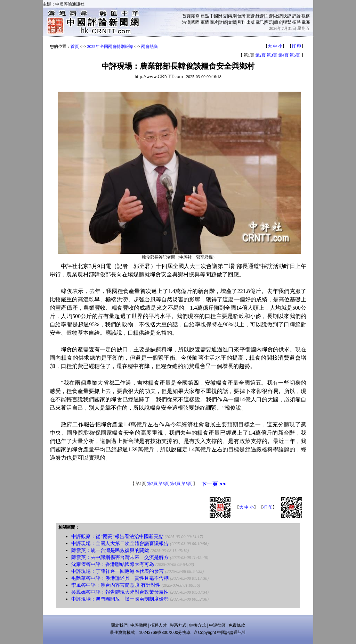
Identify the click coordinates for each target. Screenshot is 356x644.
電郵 (306, 22)
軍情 (205, 22)
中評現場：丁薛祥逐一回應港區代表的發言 (118, 571)
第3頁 (272, 55)
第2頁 (260, 55)
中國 (214, 16)
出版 (251, 22)
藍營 (251, 16)
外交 (223, 16)
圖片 (214, 22)
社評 (278, 16)
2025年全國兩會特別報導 (110, 47)
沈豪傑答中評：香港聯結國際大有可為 (113, 564)
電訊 (260, 22)
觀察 (306, 16)
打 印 (296, 46)
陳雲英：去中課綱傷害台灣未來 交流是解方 (120, 557)
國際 (195, 22)
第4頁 (283, 55)
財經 (223, 22)
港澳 (186, 22)
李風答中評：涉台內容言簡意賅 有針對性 (116, 585)
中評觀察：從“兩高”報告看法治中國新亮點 (117, 537)
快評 (287, 16)
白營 (269, 16)
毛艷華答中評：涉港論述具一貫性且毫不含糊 (120, 578)
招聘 (297, 22)
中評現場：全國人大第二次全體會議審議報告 (120, 543)
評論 (297, 16)
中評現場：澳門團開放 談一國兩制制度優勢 (120, 599)
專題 (269, 22)
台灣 (241, 16)
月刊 (241, 22)
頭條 (195, 16)
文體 (232, 22)
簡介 (278, 22)
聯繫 (287, 22)
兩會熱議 (149, 47)
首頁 (186, 16)
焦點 (205, 16)
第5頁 (295, 55)
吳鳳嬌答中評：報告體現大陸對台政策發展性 (120, 592)
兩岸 (232, 16)
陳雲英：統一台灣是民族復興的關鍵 (110, 550)
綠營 (260, 16)
